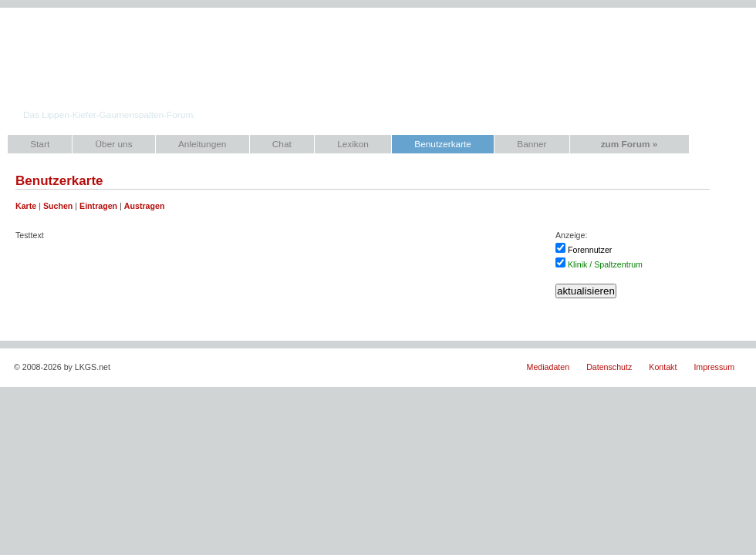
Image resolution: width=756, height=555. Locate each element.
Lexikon (353, 144)
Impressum (714, 367)
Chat (282, 144)
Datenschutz (609, 367)
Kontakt (663, 367)
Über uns (114, 144)
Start (40, 144)
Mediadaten (548, 367)
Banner (532, 144)
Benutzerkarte (443, 144)
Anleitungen (202, 144)
